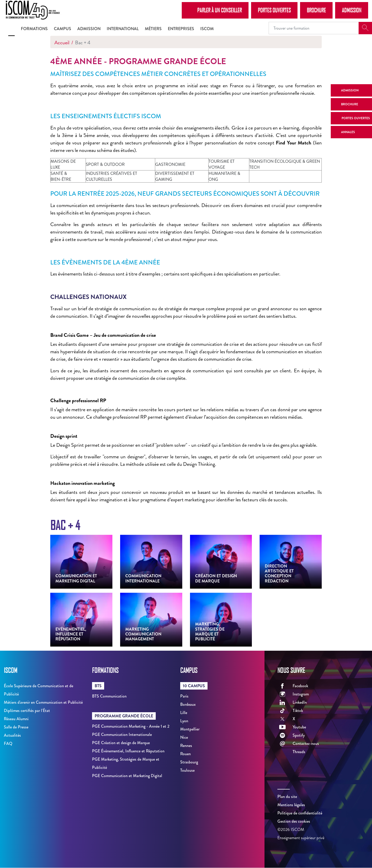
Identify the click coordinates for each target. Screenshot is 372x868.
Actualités (12, 735)
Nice (184, 737)
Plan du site (287, 797)
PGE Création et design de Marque (121, 743)
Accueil (62, 43)
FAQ (8, 744)
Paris (184, 696)
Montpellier (190, 729)
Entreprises (181, 29)
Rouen (185, 754)
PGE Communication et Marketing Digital (127, 776)
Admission (352, 10)
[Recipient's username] (314, 28)
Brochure (316, 10)
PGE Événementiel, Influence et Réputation (128, 751)
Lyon (184, 721)
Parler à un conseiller (215, 10)
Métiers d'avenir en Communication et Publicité (43, 702)
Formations (34, 29)
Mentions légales (291, 805)
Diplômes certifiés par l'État (27, 711)
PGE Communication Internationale (122, 734)
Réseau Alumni (16, 719)
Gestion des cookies (294, 821)
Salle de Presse (16, 727)
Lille (184, 713)
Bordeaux (188, 704)
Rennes (186, 746)
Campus (63, 29)
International (123, 29)
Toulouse (187, 770)
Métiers (153, 29)
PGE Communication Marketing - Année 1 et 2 (131, 726)
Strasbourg (189, 762)
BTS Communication (109, 696)
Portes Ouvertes (274, 10)
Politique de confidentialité (300, 813)
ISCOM (207, 29)
